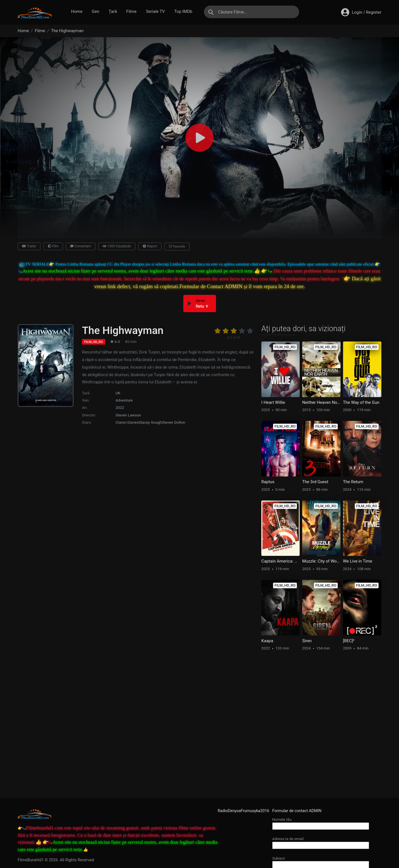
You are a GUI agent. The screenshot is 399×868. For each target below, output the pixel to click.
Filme (131, 11)
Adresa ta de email (321, 842)
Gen (95, 11)
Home (77, 11)
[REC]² (349, 641)
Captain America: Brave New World (281, 561)
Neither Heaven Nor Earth (321, 402)
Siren (307, 641)
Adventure (124, 400)
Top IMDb (183, 11)
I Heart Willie (273, 402)
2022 (120, 407)
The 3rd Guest (315, 482)
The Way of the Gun (361, 402)
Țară (113, 11)
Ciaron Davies (127, 422)
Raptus (268, 482)
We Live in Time (358, 561)
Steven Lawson (128, 415)
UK (118, 393)
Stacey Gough (150, 422)
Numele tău (321, 823)
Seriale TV (155, 11)
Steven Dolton (173, 422)
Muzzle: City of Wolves (321, 561)
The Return (353, 482)
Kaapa (267, 641)
